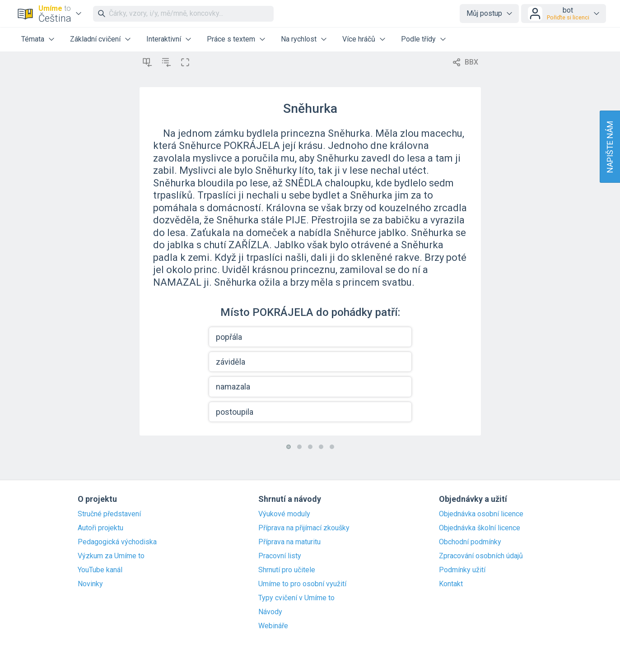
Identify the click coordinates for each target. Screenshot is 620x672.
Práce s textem (231, 39)
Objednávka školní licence (480, 528)
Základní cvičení (95, 39)
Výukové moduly (284, 514)
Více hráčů (359, 39)
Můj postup (484, 13)
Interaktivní (164, 39)
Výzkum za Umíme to (111, 556)
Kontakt (451, 584)
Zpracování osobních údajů (481, 556)
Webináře (273, 626)
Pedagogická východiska (117, 542)
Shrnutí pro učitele (287, 570)
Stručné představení (109, 514)
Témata (33, 39)
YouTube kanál (100, 570)
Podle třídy (418, 39)
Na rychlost (299, 39)
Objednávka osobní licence (481, 514)
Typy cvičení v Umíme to (296, 598)
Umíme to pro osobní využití (302, 584)
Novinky (90, 584)
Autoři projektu (100, 528)
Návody (270, 612)
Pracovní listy (280, 556)
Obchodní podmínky (470, 542)
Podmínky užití (462, 570)
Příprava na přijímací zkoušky (304, 528)
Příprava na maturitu (289, 542)
